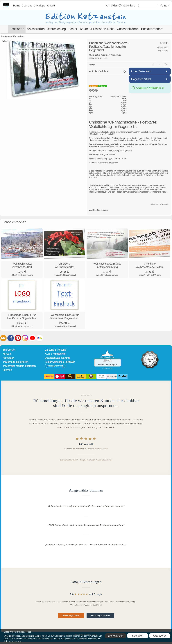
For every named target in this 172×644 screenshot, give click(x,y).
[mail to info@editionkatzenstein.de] (3, 338)
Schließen (138, 636)
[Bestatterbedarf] (152, 29)
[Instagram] (25, 338)
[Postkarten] (17, 29)
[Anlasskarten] (36, 29)
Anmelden (112, 6)
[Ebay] (40, 338)
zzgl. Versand (28, 275)
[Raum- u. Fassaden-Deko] (97, 29)
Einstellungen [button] (116, 636)
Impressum (9, 350)
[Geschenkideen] (128, 29)
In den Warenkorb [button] (141, 71)
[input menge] (160, 65)
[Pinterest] (18, 338)
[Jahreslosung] (57, 29)
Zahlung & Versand (55, 350)
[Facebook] (11, 338)
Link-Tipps (39, 6)
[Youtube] (32, 338)
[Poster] (73, 29)
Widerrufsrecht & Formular (60, 362)
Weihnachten (18, 36)
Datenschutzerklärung (57, 358)
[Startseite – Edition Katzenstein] (6, 4)
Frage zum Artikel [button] (141, 79)
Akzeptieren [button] (160, 636)
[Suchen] (148, 6)
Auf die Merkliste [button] (99, 71)
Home (17, 6)
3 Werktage (98, 58)
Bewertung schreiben (100, 616)
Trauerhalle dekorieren (15, 362)
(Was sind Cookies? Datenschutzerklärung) (23, 636)
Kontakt (51, 6)
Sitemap (7, 370)
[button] (162, 6)
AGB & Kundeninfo (55, 354)
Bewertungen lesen (71, 616)
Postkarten (6, 36)
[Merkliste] (120, 6)
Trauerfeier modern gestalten (19, 366)
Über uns (27, 6)
